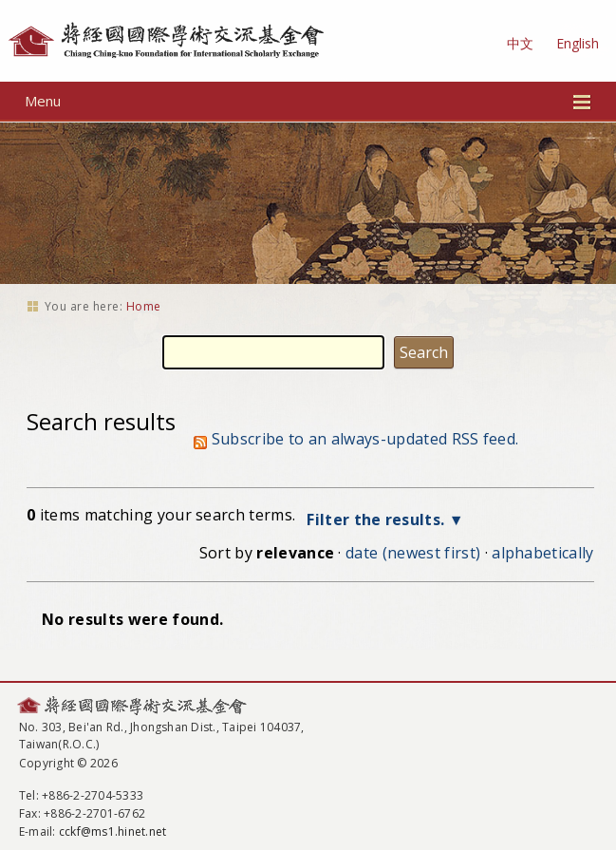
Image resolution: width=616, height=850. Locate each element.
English (578, 43)
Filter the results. (377, 519)
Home (144, 306)
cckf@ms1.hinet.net (112, 831)
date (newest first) (413, 553)
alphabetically (542, 553)
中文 (520, 43)
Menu (308, 101)
